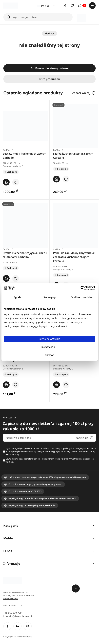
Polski (43, 6)
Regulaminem (47, 459)
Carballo (8, 150)
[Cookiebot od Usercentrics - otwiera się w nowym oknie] (80, 288)
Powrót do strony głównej (50, 68)
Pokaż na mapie (11, 598)
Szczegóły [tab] (49, 297)
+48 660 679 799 (12, 613)
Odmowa (49, 355)
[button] (16, 182)
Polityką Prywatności (70, 459)
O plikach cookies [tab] (82, 297)
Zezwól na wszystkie (50, 339)
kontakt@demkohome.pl (18, 616)
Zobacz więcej (84, 93)
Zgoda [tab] (17, 297)
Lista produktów (50, 79)
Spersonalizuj (50, 347)
